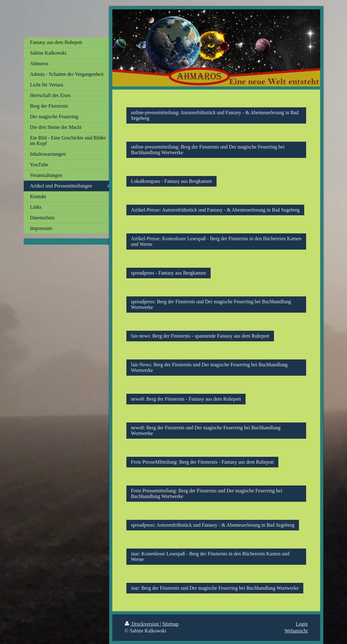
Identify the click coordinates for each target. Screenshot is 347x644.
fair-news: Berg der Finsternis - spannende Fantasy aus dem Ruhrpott (200, 336)
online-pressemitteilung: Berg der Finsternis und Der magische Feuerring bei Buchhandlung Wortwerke (208, 150)
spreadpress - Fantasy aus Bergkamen (169, 273)
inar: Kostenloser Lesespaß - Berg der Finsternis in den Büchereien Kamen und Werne (210, 556)
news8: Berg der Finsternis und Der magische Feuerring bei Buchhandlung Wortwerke (206, 430)
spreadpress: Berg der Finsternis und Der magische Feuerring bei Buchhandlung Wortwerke (211, 304)
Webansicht (296, 631)
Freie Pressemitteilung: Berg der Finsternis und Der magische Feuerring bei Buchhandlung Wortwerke (207, 493)
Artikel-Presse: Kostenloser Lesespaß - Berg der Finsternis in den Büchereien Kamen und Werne (216, 241)
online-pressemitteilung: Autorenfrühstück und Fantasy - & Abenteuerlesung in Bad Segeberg (215, 115)
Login (302, 624)
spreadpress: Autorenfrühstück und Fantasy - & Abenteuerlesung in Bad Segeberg (213, 525)
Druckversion (142, 624)
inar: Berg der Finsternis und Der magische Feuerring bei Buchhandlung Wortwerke (215, 588)
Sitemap (170, 624)
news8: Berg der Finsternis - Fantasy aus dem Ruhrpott (186, 399)
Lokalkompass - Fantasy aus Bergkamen (171, 181)
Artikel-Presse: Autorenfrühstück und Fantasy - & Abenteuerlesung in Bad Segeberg (215, 210)
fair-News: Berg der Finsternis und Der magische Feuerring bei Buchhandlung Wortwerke (209, 367)
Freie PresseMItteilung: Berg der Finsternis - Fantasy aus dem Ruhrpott (203, 462)
